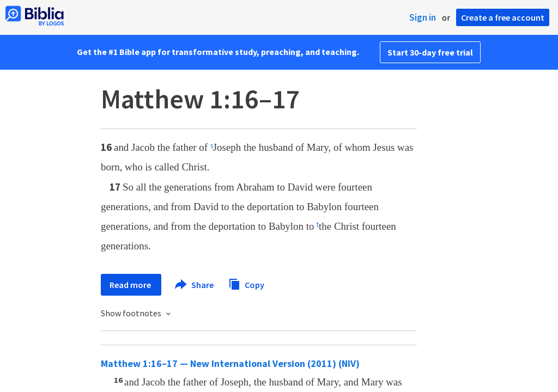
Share (195, 285)
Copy (246, 283)
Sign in (423, 17)
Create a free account (503, 17)
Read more (131, 285)
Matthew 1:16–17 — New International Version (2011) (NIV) (230, 363)
